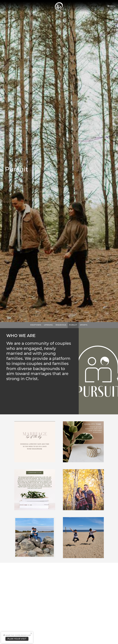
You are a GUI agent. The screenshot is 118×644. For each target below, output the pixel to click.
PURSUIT (73, 325)
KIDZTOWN (36, 325)
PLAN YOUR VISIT (17, 639)
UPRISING (48, 325)
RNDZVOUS (61, 325)
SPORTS (84, 325)
